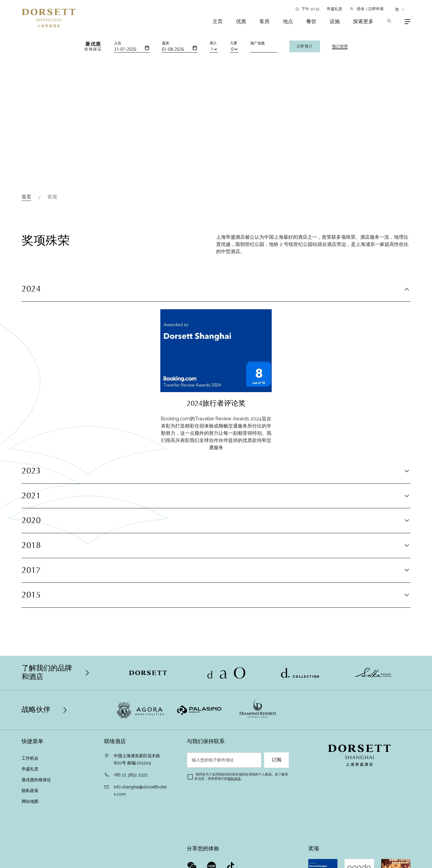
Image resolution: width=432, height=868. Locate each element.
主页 (218, 21)
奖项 (52, 197)
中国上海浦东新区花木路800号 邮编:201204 (137, 759)
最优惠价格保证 (36, 780)
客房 (264, 21)
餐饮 (311, 21)
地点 (288, 21)
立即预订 (305, 46)
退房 (165, 43)
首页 (26, 197)
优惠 (241, 21)
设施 (335, 21)
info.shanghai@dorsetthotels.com (140, 791)
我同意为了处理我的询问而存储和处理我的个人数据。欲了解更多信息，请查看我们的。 (241, 777)
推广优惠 (258, 43)
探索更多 (363, 21)
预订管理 (340, 47)
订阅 (276, 760)
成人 (213, 43)
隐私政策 (31, 791)
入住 (118, 43)
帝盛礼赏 (334, 9)
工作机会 (30, 758)
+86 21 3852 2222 (131, 775)
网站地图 (31, 801)
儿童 (234, 43)
